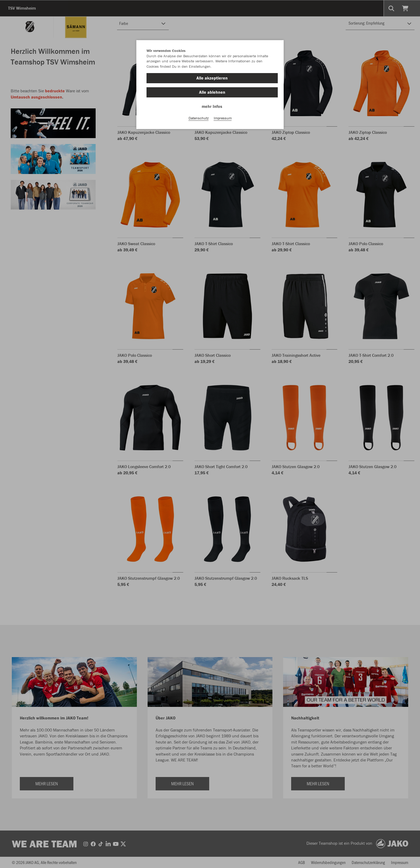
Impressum (223, 118)
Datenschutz (199, 118)
